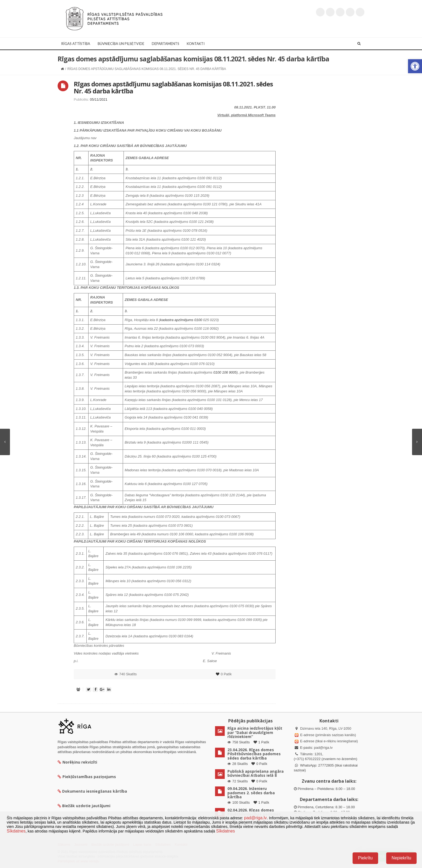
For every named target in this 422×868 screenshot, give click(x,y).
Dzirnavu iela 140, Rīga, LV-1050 (326, 728)
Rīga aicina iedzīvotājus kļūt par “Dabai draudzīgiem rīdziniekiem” (255, 732)
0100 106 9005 (225, 372)
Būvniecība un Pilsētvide (121, 44)
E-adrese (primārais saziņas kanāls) (328, 735)
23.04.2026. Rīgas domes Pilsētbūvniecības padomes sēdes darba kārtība (254, 754)
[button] (415, 66)
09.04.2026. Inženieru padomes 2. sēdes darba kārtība (251, 793)
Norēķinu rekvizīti (77, 762)
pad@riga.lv (323, 748)
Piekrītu (365, 858)
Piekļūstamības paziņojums (87, 777)
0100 (198, 320)
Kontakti (196, 44)
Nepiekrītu (401, 858)
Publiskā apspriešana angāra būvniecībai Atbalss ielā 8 (256, 773)
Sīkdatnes (16, 831)
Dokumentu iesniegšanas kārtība (95, 791)
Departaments (166, 44)
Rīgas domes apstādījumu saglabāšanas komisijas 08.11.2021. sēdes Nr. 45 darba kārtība (173, 87)
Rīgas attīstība (76, 44)
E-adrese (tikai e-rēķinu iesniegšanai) (329, 741)
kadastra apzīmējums (177, 320)
